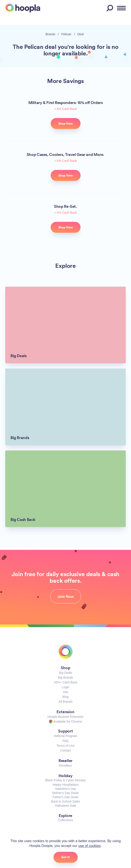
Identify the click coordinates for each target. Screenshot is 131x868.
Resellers (65, 766)
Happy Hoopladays (65, 785)
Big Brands (65, 677)
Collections (65, 820)
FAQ (65, 741)
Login (65, 687)
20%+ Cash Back (65, 682)
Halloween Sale (65, 806)
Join (65, 692)
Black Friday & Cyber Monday (65, 780)
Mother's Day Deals (65, 793)
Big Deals (65, 673)
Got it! (66, 857)
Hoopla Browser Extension (66, 717)
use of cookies (90, 846)
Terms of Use (65, 746)
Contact (65, 750)
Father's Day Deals (66, 797)
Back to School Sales (65, 801)
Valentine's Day (65, 789)
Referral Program (65, 736)
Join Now (66, 596)
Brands (50, 34)
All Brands (65, 702)
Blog (65, 697)
